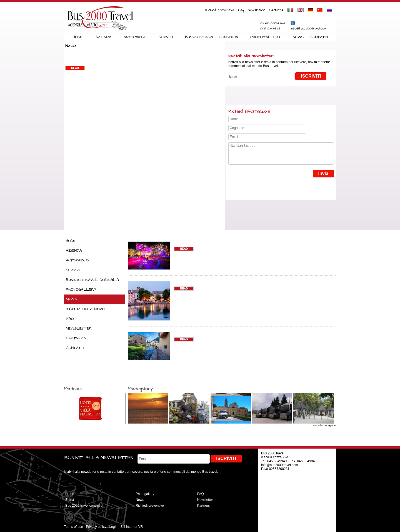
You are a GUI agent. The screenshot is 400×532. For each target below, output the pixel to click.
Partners (276, 10)
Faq (241, 10)
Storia (70, 500)
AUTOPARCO (135, 37)
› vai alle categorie (324, 425)
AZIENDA (103, 37)
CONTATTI (319, 37)
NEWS (298, 37)
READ (184, 249)
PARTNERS (76, 338)
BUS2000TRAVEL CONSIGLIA (212, 37)
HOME (78, 37)
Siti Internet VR (132, 527)
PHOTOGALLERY (265, 37)
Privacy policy (96, 527)
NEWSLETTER (79, 328)
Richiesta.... (281, 156)
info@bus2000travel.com (308, 29)
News (140, 500)
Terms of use (73, 527)
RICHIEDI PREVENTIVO (85, 309)
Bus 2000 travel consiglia (84, 506)
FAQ (70, 319)
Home (70, 494)
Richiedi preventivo (220, 10)
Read (75, 68)
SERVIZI (166, 37)
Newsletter (257, 10)
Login (113, 527)
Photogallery (145, 494)
